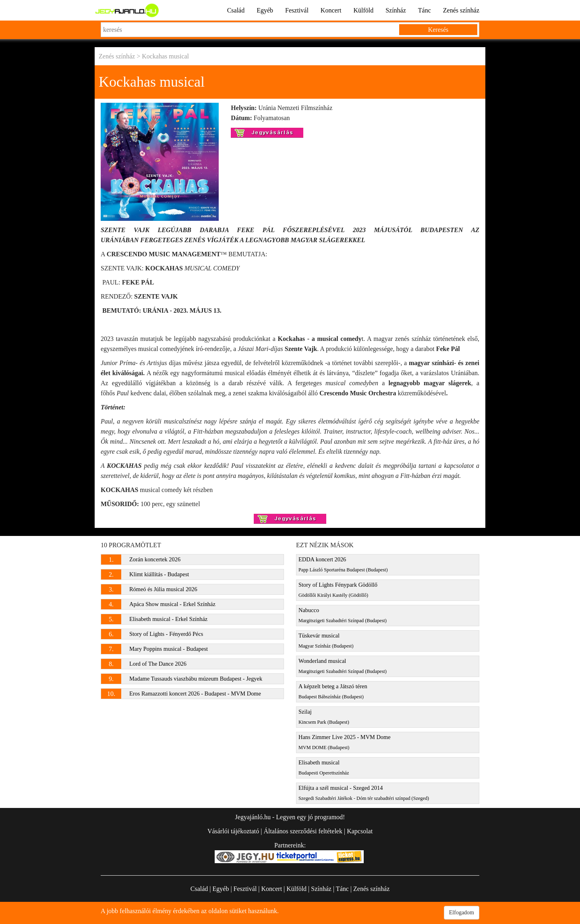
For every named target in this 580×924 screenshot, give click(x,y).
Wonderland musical (343, 666)
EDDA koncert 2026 (343, 564)
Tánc (425, 10)
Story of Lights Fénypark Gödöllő (338, 590)
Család (236, 10)
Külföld (363, 10)
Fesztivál (297, 10)
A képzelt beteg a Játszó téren (333, 691)
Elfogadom (462, 913)
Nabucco (343, 615)
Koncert (331, 10)
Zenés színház (461, 10)
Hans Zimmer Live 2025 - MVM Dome (345, 742)
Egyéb (265, 10)
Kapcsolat (360, 831)
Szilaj (324, 717)
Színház (396, 10)
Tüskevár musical (326, 641)
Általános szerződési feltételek (303, 831)
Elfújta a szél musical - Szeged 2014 (364, 793)
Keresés (438, 30)
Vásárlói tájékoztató (233, 831)
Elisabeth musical (324, 767)
